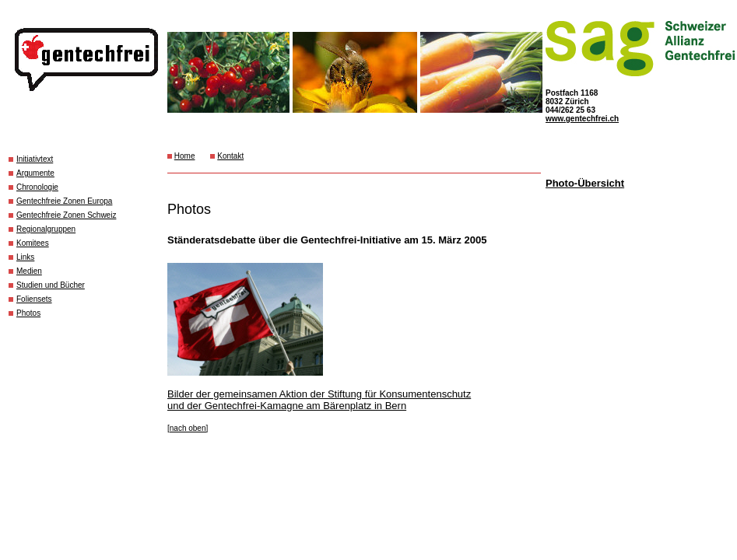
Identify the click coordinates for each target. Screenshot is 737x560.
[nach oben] (188, 428)
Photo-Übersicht (585, 183)
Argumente (35, 173)
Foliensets (34, 299)
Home (185, 156)
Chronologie (37, 187)
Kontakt (230, 156)
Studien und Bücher (51, 285)
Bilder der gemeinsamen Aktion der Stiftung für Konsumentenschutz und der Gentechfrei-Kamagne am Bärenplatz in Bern (319, 400)
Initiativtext (35, 159)
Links (25, 257)
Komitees (33, 243)
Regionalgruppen (46, 229)
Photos (28, 313)
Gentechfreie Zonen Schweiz (66, 215)
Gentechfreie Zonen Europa (64, 201)
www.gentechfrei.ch (582, 119)
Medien (29, 271)
